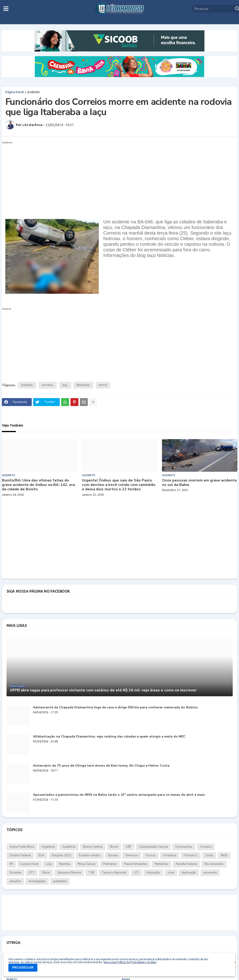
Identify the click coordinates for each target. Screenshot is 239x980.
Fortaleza (170, 855)
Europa (113, 855)
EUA (41, 855)
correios (47, 385)
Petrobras (161, 864)
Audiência (69, 847)
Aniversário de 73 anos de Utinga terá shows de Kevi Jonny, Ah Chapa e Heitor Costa (101, 766)
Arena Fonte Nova (22, 847)
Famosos (132, 855)
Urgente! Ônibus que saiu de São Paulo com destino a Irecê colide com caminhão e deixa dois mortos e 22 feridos (119, 485)
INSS (224, 855)
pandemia (60, 881)
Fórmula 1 (191, 855)
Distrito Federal (20, 855)
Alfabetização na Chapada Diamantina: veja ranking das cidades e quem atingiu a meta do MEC (109, 737)
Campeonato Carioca (153, 847)
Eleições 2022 (62, 855)
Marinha (65, 864)
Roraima (15, 873)
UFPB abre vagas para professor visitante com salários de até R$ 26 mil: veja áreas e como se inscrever (103, 690)
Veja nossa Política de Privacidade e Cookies (130, 962)
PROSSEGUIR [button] (23, 968)
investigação (37, 881)
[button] (6, 9)
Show (46, 873)
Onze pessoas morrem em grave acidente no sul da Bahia (199, 483)
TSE (91, 873)
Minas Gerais (86, 864)
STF (32, 873)
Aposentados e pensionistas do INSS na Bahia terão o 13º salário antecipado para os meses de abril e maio (119, 795)
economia (210, 873)
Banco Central (93, 847)
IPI (11, 864)
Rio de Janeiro (214, 864)
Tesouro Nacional (114, 873)
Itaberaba (83, 385)
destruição (189, 873)
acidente (33, 92)
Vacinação (153, 873)
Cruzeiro (206, 847)
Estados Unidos (90, 855)
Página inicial (15, 92)
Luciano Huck (29, 864)
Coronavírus (184, 847)
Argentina (48, 847)
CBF (128, 847)
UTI (136, 873)
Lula (49, 864)
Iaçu (65, 385)
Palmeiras (110, 864)
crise (171, 873)
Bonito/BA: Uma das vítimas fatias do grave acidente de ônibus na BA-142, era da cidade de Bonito (38, 485)
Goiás (209, 855)
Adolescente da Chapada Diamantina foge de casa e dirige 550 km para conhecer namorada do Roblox (115, 708)
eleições (15, 881)
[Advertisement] (115, 178)
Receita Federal (186, 864)
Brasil (114, 847)
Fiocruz (151, 855)
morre (103, 385)
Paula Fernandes (136, 864)
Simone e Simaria (69, 873)
